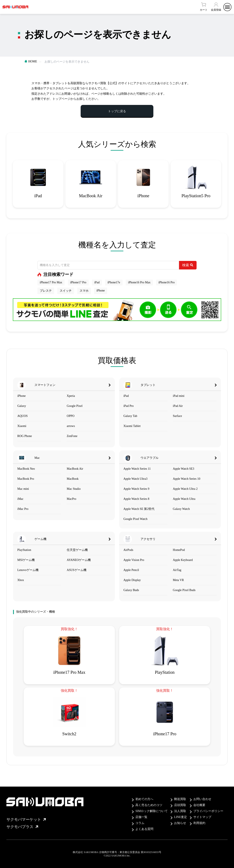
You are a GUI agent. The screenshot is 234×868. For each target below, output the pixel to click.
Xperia (71, 396)
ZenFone (72, 436)
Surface (177, 416)
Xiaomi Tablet (132, 426)
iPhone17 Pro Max (51, 282)
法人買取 (180, 811)
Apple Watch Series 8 (136, 499)
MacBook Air (75, 469)
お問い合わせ (202, 799)
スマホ (84, 291)
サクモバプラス (22, 827)
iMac (20, 499)
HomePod (179, 550)
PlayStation (24, 550)
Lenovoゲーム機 (28, 570)
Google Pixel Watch (135, 519)
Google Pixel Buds (184, 590)
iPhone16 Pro (167, 282)
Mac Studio (74, 489)
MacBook (73, 479)
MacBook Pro (26, 479)
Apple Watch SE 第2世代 (139, 509)
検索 (188, 265)
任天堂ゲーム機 (77, 550)
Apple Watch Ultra (184, 499)
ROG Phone (25, 436)
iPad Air (178, 406)
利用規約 (199, 823)
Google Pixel (75, 406)
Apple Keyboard (183, 560)
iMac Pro (23, 509)
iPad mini (179, 396)
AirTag (177, 570)
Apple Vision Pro (134, 560)
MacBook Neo (26, 469)
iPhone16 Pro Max (139, 282)
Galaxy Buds (131, 590)
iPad (97, 282)
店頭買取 (180, 805)
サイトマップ (202, 817)
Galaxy (22, 406)
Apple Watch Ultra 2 (185, 489)
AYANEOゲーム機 (79, 560)
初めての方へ (144, 799)
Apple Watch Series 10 (187, 479)
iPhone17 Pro (78, 282)
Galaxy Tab (130, 416)
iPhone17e (114, 282)
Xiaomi (22, 426)
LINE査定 (181, 817)
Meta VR (178, 580)
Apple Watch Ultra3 (135, 479)
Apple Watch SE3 (184, 469)
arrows (71, 426)
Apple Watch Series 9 (136, 489)
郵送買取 (180, 799)
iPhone (101, 291)
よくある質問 (144, 829)
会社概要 (199, 805)
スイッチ (66, 291)
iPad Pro (129, 406)
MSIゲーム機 (26, 560)
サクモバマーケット (26, 819)
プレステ (46, 291)
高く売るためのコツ (149, 805)
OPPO (71, 416)
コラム (140, 823)
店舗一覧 (141, 817)
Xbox (21, 580)
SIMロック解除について (152, 811)
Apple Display (132, 580)
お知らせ (180, 823)
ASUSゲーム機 (77, 570)
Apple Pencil (131, 570)
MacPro (71, 499)
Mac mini (23, 489)
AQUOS (22, 416)
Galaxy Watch (181, 509)
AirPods (128, 550)
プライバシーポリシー (208, 811)
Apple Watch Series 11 (137, 469)
